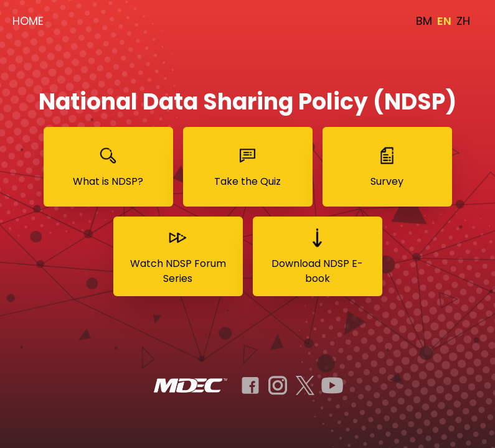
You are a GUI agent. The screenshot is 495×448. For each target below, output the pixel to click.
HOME (28, 21)
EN (444, 21)
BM (424, 21)
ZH (463, 21)
